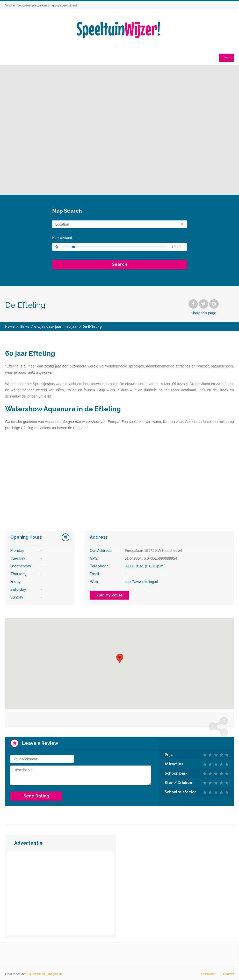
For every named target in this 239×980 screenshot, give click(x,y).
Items (24, 327)
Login (224, 55)
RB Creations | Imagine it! (44, 972)
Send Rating (36, 794)
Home (10, 327)
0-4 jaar (41, 327)
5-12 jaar (71, 327)
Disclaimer (208, 972)
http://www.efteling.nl (141, 582)
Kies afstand (62, 238)
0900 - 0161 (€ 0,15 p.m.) (145, 566)
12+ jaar (55, 327)
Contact (229, 972)
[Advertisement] (61, 892)
